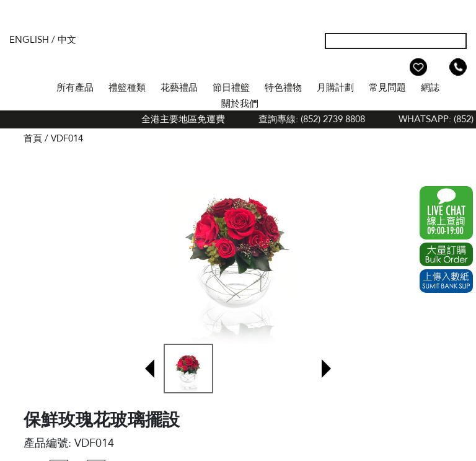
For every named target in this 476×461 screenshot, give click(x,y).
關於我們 (240, 104)
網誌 (430, 87)
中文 (67, 40)
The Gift (238, 51)
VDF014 (67, 138)
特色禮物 (283, 87)
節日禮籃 (231, 87)
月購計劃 (335, 87)
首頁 (38, 86)
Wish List (418, 67)
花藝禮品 (179, 87)
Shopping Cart (438, 67)
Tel (458, 67)
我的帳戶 (399, 67)
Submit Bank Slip (446, 281)
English (29, 40)
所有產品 (75, 87)
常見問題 (387, 87)
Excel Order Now (446, 254)
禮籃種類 (127, 87)
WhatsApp (446, 213)
